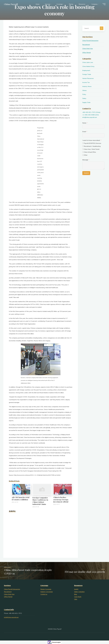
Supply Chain (86, 102)
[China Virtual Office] (83, 152)
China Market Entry (88, 66)
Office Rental (86, 52)
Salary (84, 98)
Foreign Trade (87, 74)
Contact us (44, 594)
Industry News (87, 86)
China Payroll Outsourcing (90, 41)
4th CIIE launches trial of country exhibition (20, 498)
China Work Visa (88, 48)
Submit (86, 173)
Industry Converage (47, 592)
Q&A (76, 599)
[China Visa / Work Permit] (83, 149)
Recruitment (86, 45)
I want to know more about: (91, 140)
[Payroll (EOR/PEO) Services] (83, 143)
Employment (86, 70)
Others (84, 90)
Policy (84, 94)
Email (84, 132)
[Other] (83, 155)
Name (84, 123)
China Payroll (11, 4)
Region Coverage (46, 589)
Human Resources (88, 78)
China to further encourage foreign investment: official (61, 500)
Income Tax (86, 82)
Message (85, 160)
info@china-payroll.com (90, 117)
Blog (76, 594)
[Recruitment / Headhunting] (83, 146)
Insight (76, 589)
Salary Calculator (79, 592)
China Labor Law (88, 62)
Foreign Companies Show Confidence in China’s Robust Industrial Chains (40, 501)
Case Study (78, 597)
